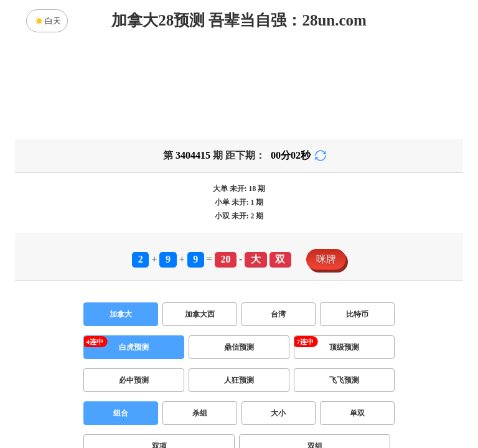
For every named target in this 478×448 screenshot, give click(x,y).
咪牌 (326, 259)
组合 (121, 413)
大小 (278, 413)
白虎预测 (134, 347)
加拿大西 (200, 314)
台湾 (278, 314)
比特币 (357, 314)
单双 (357, 413)
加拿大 (121, 314)
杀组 (200, 413)
